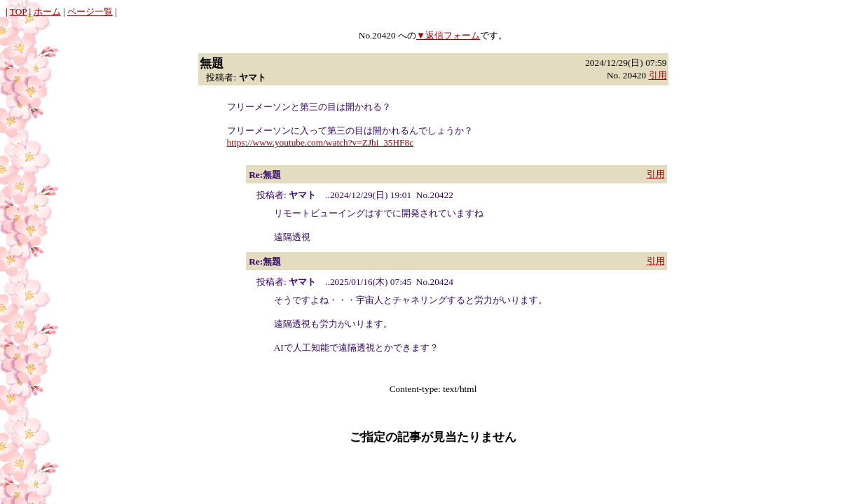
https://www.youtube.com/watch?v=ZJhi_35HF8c (321, 142)
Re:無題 (265, 175)
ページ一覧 (90, 12)
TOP (18, 12)
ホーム (47, 12)
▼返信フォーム (448, 35)
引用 (658, 75)
